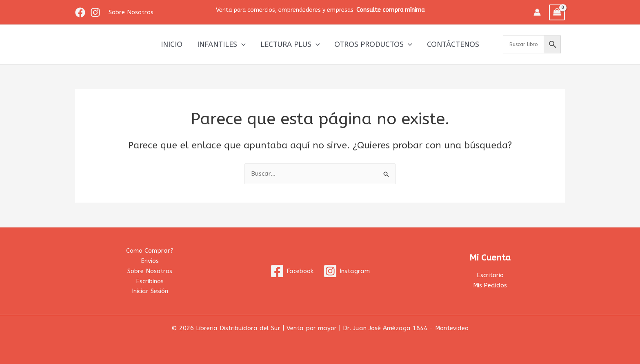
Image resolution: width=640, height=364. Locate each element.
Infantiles (221, 44)
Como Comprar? (150, 251)
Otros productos (373, 44)
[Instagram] (95, 12)
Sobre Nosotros (150, 271)
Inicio (172, 44)
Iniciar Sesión (150, 291)
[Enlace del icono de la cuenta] (537, 12)
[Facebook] (80, 12)
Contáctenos (453, 44)
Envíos (150, 261)
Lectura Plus (290, 44)
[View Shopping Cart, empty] (557, 12)
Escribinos (150, 281)
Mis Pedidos (490, 285)
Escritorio (490, 275)
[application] (241, 44)
